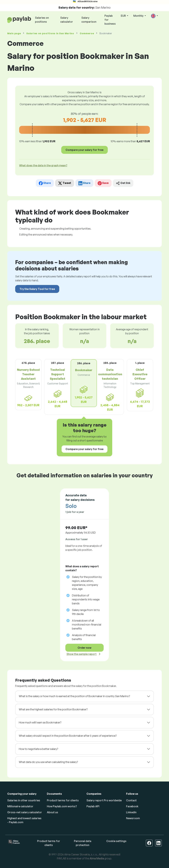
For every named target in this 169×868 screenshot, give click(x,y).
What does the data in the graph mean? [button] (43, 165)
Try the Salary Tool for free (37, 289)
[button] (154, 16)
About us (52, 812)
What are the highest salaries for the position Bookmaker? (53, 709)
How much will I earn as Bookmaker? (40, 722)
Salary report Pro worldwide (104, 800)
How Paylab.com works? (62, 806)
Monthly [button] (139, 16)
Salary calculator (67, 20)
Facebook (132, 806)
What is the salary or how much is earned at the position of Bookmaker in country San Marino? (74, 696)
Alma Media (97, 858)
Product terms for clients (63, 800)
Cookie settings (116, 841)
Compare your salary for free (84, 150)
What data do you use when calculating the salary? (48, 762)
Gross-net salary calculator (25, 812)
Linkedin (131, 812)
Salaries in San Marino (50, 33)
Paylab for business (110, 20)
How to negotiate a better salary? (38, 749)
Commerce (87, 33)
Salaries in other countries (24, 800)
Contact (131, 800)
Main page (14, 33)
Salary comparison (89, 20)
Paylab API (93, 806)
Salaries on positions (42, 20)
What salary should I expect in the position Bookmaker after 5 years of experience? (68, 736)
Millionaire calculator (20, 806)
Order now (84, 648)
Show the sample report (82, 654)
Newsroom (133, 818)
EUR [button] (124, 16)
